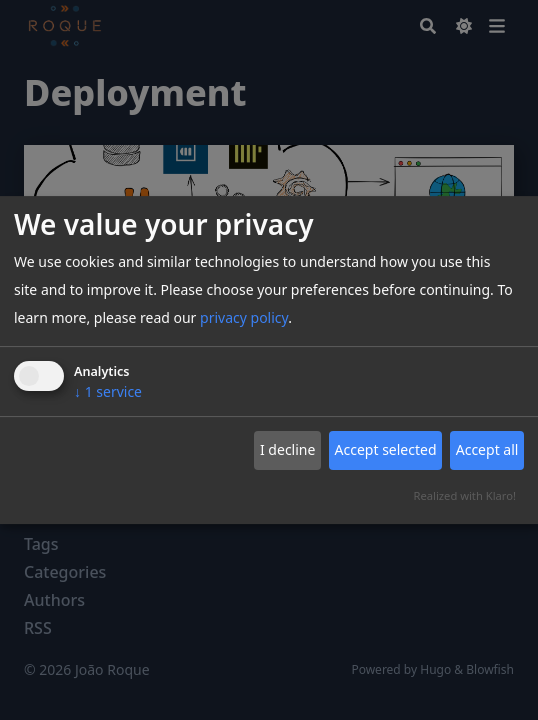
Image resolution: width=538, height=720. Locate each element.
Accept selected (386, 449)
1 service (108, 391)
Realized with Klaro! (465, 495)
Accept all (487, 449)
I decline (287, 449)
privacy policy (244, 317)
